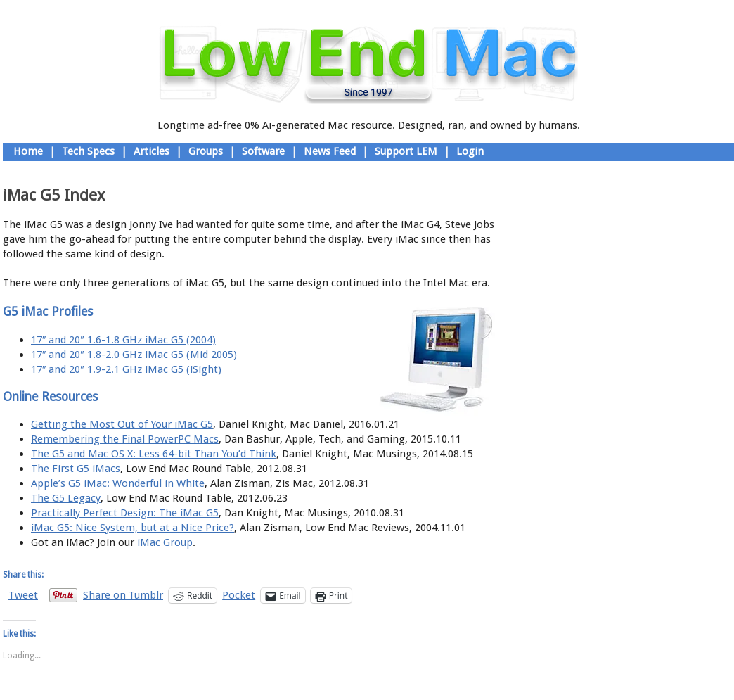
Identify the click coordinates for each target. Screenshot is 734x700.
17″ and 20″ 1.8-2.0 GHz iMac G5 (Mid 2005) (134, 355)
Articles (152, 151)
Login (470, 151)
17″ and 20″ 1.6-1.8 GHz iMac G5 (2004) (123, 340)
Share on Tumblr (123, 595)
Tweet (23, 595)
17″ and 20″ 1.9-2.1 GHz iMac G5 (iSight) (126, 369)
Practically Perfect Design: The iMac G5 (125, 513)
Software (263, 151)
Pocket (239, 595)
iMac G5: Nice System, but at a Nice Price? (133, 528)
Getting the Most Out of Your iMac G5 (122, 424)
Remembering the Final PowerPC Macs (125, 439)
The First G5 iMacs (76, 469)
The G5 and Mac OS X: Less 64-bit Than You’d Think (154, 454)
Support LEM (406, 151)
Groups (206, 151)
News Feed (330, 151)
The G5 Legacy (66, 498)
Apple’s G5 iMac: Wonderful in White (118, 483)
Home (28, 151)
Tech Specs (88, 151)
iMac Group (165, 542)
